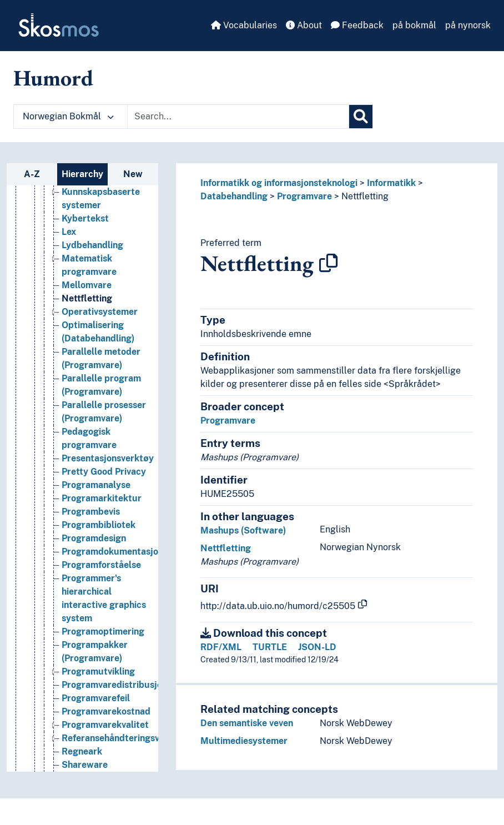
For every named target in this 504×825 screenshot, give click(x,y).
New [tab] (133, 174)
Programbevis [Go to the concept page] (91, 513)
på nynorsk (468, 25)
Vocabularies (244, 25)
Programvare (304, 196)
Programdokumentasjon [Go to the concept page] (112, 553)
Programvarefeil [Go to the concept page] (96, 699)
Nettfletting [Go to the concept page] (87, 300)
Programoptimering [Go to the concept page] (103, 633)
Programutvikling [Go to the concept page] (98, 673)
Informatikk (391, 183)
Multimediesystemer (244, 741)
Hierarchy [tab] (82, 174)
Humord (53, 78)
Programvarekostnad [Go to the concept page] (106, 713)
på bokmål (414, 25)
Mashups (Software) (243, 530)
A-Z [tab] (32, 174)
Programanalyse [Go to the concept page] (96, 486)
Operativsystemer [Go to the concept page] (100, 313)
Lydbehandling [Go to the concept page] (92, 246)
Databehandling (234, 196)
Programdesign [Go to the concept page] (94, 539)
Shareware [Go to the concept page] (85, 766)
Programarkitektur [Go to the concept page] (102, 499)
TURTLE (270, 647)
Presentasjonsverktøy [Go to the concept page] (108, 459)
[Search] (361, 117)
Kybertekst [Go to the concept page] (85, 220)
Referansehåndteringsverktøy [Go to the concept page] (125, 739)
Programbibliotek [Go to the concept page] (99, 526)
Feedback (357, 25)
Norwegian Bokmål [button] (68, 116)
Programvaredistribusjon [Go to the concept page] (114, 686)
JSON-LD (317, 647)
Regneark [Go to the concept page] (82, 753)
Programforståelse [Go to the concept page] (101, 566)
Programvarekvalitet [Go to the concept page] (105, 726)
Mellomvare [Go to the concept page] (87, 286)
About (304, 25)
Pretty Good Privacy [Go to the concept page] (104, 473)
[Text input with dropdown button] (238, 117)
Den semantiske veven (247, 723)
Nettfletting (365, 196)
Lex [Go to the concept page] (69, 233)
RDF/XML (221, 647)
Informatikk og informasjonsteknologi (279, 183)
